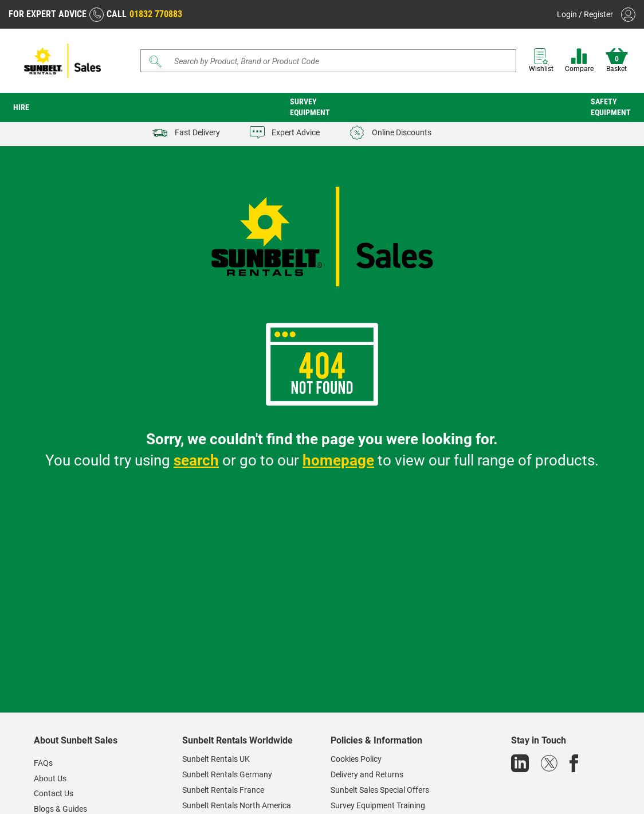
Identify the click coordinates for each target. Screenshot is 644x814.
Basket (617, 60)
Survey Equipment (310, 107)
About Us (50, 778)
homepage (338, 460)
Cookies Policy (356, 759)
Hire (21, 107)
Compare (579, 60)
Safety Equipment (611, 107)
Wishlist (541, 60)
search (196, 460)
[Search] (328, 61)
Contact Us (54, 793)
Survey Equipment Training (378, 805)
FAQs (43, 763)
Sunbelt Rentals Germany (227, 774)
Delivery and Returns (367, 774)
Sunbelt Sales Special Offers (380, 790)
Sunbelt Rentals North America (237, 805)
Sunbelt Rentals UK (216, 759)
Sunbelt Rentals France (223, 790)
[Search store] (332, 61)
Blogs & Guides (60, 809)
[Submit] (156, 61)
